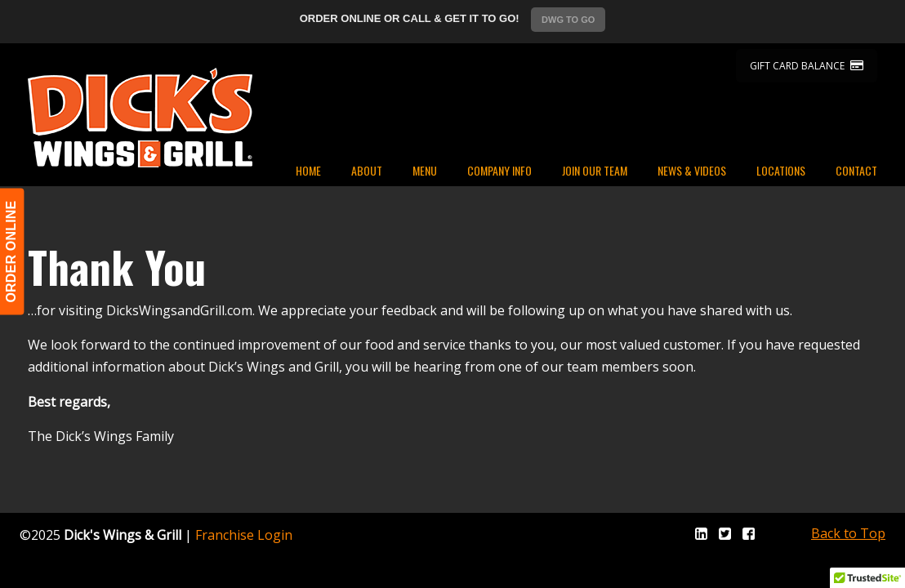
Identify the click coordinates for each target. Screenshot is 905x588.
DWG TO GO (568, 20)
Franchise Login (244, 535)
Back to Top (848, 533)
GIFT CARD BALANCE (807, 66)
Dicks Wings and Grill (140, 118)
